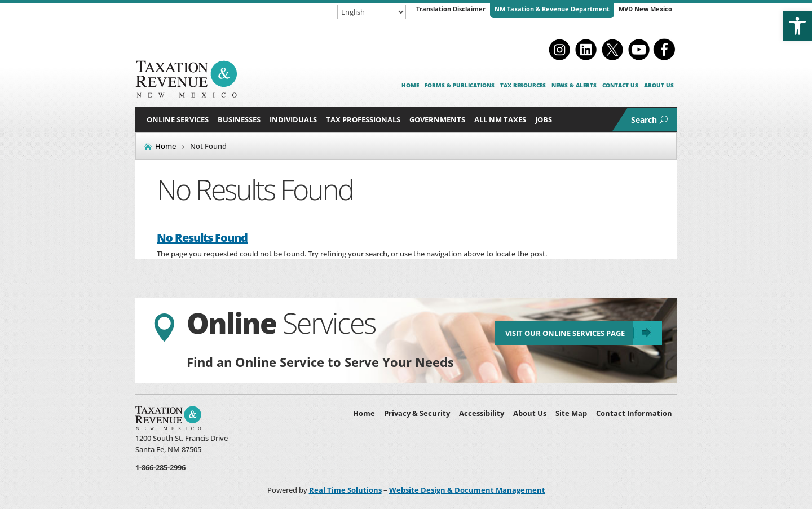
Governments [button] (437, 119)
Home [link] (410, 85)
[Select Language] (372, 12)
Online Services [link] (178, 119)
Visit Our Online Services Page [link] (565, 333)
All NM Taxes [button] (500, 119)
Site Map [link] (571, 413)
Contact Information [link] (634, 413)
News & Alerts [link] (574, 85)
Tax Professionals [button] (363, 119)
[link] (797, 26)
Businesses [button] (239, 119)
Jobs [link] (544, 119)
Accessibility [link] (482, 413)
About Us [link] (659, 85)
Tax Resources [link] (523, 85)
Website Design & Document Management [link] (467, 490)
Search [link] (644, 120)
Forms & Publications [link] (460, 85)
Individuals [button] (293, 119)
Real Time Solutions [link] (345, 490)
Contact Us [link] (620, 85)
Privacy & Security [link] (417, 413)
